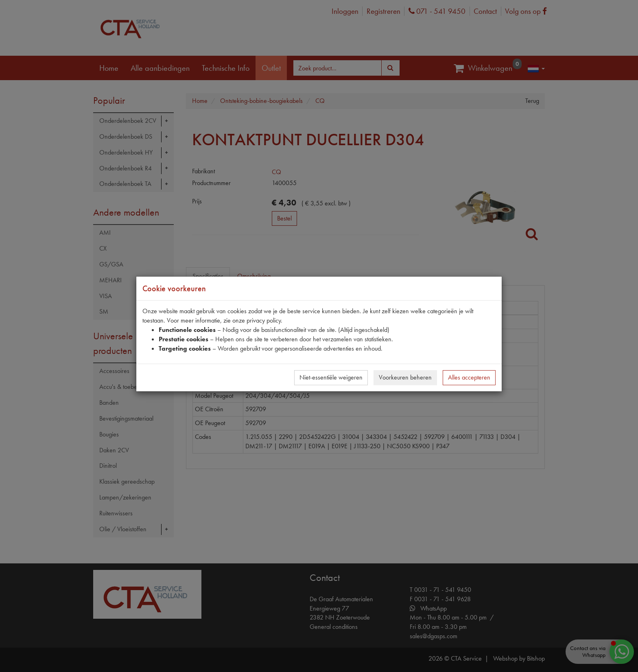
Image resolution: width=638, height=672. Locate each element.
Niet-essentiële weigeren (331, 377)
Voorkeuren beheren (405, 377)
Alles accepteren (469, 377)
